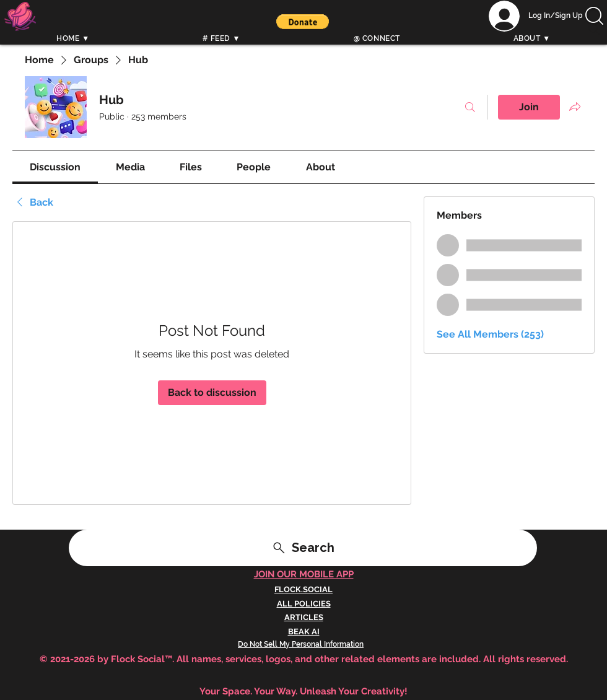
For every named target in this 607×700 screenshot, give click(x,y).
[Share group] (575, 107)
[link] (55, 167)
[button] (303, 22)
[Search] (594, 29)
